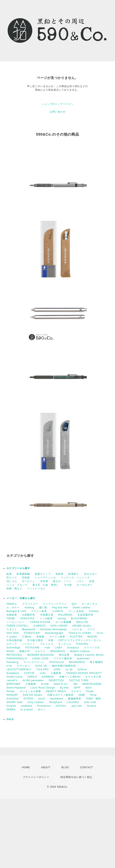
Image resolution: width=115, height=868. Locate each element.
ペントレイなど (36, 589)
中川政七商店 (35, 640)
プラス (91, 629)
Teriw (93, 695)
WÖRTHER (13, 684)
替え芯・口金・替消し (46, 585)
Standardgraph (54, 633)
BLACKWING (79, 618)
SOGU (10, 651)
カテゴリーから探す (18, 568)
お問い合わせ (58, 112)
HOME (26, 767)
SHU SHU (13, 633)
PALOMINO (65, 615)
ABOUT (46, 767)
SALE (10, 719)
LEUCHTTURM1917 (19, 669)
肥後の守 (25, 651)
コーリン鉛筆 (57, 637)
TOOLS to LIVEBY (80, 633)
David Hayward (16, 688)
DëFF (77, 688)
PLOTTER (76, 637)
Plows (90, 691)
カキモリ (76, 691)
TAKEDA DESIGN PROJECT (84, 673)
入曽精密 (31, 684)
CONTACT (87, 767)
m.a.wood (27, 710)
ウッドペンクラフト (55, 604)
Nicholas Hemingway (54, 629)
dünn (89, 688)
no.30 (69, 669)
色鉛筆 (60, 574)
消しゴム (12, 581)
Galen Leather (82, 608)
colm (43, 673)
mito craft (90, 702)
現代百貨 (64, 655)
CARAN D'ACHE (40, 622)
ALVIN (45, 684)
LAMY (59, 648)
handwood (56, 699)
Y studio (12, 637)
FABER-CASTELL (18, 626)
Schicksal (13, 699)
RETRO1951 (14, 655)
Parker (11, 691)
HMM (82, 695)
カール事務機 (63, 622)
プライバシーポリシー (36, 777)
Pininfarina (44, 706)
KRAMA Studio (82, 626)
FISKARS (82, 644)
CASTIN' (29, 673)
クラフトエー (30, 604)
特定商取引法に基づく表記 (76, 777)
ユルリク (40, 651)
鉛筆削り (74, 574)
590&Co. (12, 604)
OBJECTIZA (56, 680)
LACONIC (73, 702)
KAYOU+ (61, 706)
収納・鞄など (14, 589)
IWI (75, 684)
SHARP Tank (15, 702)
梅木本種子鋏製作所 (64, 666)
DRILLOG (82, 622)
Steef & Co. (61, 684)
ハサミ (80, 581)
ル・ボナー (13, 608)
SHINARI (12, 695)
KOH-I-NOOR (59, 626)
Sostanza (73, 648)
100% (57, 669)
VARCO (32, 677)
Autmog (29, 608)
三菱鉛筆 (56, 673)
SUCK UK (41, 666)
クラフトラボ (92, 648)
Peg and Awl (60, 608)
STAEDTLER (32, 633)
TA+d (100, 633)
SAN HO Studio (32, 695)
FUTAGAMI (32, 648)
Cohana (94, 611)
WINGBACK (58, 651)
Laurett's (12, 680)
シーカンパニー (16, 622)
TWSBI (11, 618)
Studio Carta (15, 677)
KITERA (28, 699)
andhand (27, 706)
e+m (9, 666)
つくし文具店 (76, 611)
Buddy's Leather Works (89, 655)
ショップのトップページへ (58, 104)
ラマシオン (23, 666)
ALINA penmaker (33, 680)
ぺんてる (77, 629)
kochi (42, 699)
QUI (74, 604)
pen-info (77, 706)
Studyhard (56, 702)
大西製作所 (28, 615)
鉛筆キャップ (43, 574)
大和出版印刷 (14, 640)
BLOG (65, 767)
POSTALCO (57, 662)
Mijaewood (29, 629)
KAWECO (40, 626)
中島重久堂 (47, 615)
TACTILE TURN (79, 680)
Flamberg (12, 662)
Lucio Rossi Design (43, 688)
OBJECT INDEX (56, 691)
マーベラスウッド (34, 662)
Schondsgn (13, 648)
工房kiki (27, 637)
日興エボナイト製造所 (60, 695)
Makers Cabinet (80, 651)
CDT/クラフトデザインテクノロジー (80, 640)
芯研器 (26, 578)
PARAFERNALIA (17, 659)
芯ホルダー (91, 574)
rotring (62, 618)
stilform (82, 669)
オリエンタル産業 (30, 691)
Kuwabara (13, 673)
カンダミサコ (89, 604)
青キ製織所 (96, 662)
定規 (92, 581)
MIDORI (93, 637)
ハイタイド (28, 644)
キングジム (65, 644)
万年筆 (44, 581)
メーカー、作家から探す (21, 598)
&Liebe (64, 688)
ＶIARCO (58, 611)
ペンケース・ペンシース (75, 578)
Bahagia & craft (16, 611)
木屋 (51, 640)
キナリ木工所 (93, 677)
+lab (47, 648)
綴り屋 (43, 608)
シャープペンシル (45, 578)
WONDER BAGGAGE (41, 655)
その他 (68, 585)
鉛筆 (9, 574)
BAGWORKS (77, 662)
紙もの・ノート (62, 581)
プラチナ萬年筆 (63, 659)
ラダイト (12, 629)
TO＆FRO (43, 669)
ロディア (12, 644)
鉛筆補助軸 (23, 574)
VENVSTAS (27, 618)
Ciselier (11, 706)
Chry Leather (36, 702)
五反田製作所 (85, 615)
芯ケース (12, 578)
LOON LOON (40, 659)
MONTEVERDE (92, 684)
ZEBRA (11, 710)
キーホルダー (85, 585)
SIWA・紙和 (93, 699)
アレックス (47, 644)
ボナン (42, 710)
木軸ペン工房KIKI (70, 677)
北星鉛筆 (12, 615)
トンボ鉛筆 (46, 618)
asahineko (83, 659)
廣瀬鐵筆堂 (75, 699)
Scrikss (92, 706)
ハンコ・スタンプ (17, 585)
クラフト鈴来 (39, 611)
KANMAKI (48, 677)
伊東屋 (40, 637)
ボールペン (28, 581)
